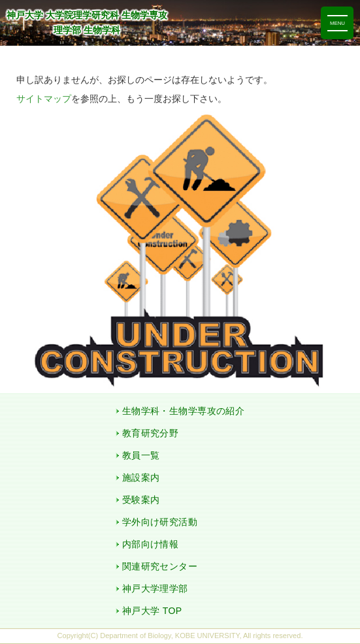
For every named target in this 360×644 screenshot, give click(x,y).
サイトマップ (44, 99)
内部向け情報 (151, 544)
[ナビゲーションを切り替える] (337, 23)
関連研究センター (160, 566)
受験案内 (141, 500)
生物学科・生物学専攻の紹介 (183, 411)
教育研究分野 (151, 433)
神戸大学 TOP (152, 611)
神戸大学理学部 (155, 588)
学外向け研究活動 (160, 522)
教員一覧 (141, 455)
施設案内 (141, 477)
